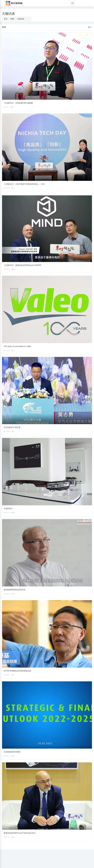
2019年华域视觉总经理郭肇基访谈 (17, 671)
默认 (90, 27)
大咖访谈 (21, 19)
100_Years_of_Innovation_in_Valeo (17, 346)
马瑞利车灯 (8, 509)
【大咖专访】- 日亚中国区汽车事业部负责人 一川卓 (24, 184)
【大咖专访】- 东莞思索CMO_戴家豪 (18, 103)
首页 (6, 19)
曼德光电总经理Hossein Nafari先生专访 (20, 833)
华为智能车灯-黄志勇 (12, 427)
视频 (12, 19)
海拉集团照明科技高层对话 (14, 590)
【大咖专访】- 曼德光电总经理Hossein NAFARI (22, 265)
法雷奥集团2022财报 (12, 752)
